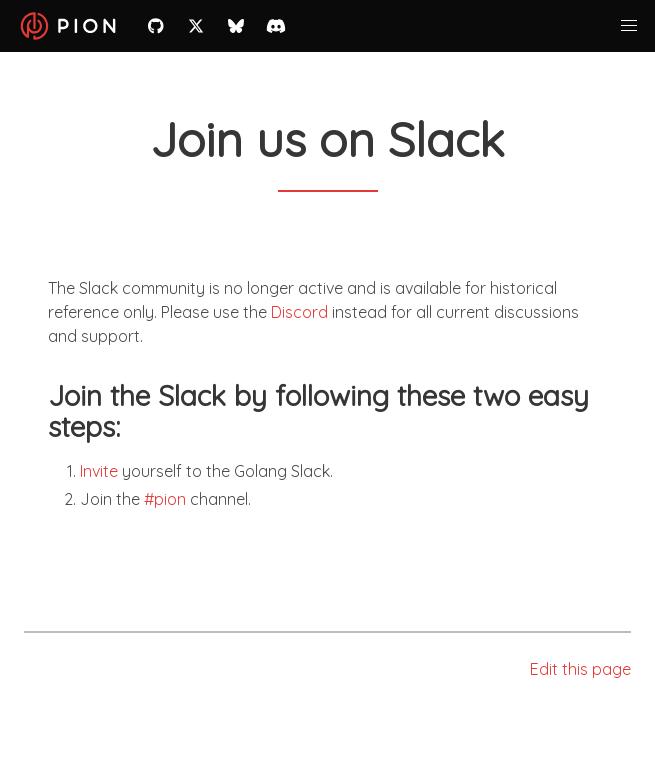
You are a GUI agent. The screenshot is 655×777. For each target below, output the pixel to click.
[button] (629, 26)
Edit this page (580, 669)
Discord (299, 312)
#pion (165, 499)
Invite (99, 471)
